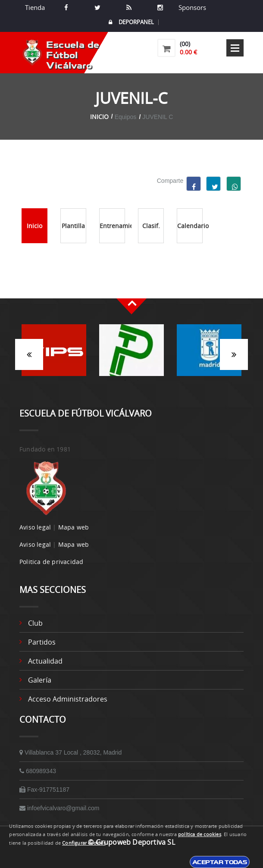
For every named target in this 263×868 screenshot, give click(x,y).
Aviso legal (35, 527)
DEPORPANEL (131, 22)
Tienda (35, 7)
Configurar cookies (84, 843)
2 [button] (138, 380)
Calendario (190, 226)
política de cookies (200, 834)
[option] (54, 354)
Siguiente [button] (234, 354)
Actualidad (45, 661)
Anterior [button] (29, 354)
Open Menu (235, 48)
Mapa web (74, 527)
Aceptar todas (220, 862)
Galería (40, 680)
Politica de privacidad (51, 562)
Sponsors (191, 7)
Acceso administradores (68, 699)
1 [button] (125, 380)
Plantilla (73, 226)
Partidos (42, 642)
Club (35, 623)
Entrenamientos (112, 226)
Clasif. (151, 226)
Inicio (99, 117)
